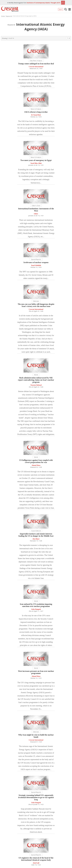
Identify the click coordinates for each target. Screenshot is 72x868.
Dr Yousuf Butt (36, 115)
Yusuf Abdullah (36, 266)
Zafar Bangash (36, 610)
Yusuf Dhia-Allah (36, 164)
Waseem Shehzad (36, 385)
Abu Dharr (36, 539)
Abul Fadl (36, 863)
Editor (36, 214)
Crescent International (36, 67)
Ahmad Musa (36, 466)
